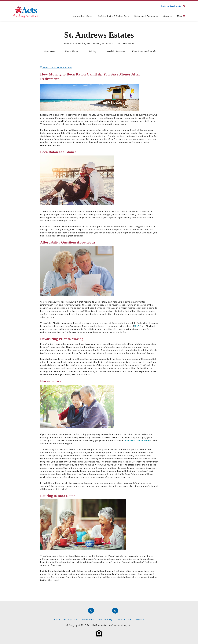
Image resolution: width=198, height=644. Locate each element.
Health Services (116, 51)
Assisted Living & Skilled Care (113, 16)
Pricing (92, 51)
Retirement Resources (146, 16)
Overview (49, 51)
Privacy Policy (106, 619)
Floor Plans (71, 51)
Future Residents (171, 6)
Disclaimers (88, 619)
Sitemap (140, 619)
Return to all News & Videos (56, 67)
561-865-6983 (126, 43)
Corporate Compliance (66, 619)
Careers (167, 16)
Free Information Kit (144, 51)
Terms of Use (124, 619)
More (181, 16)
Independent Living (82, 16)
